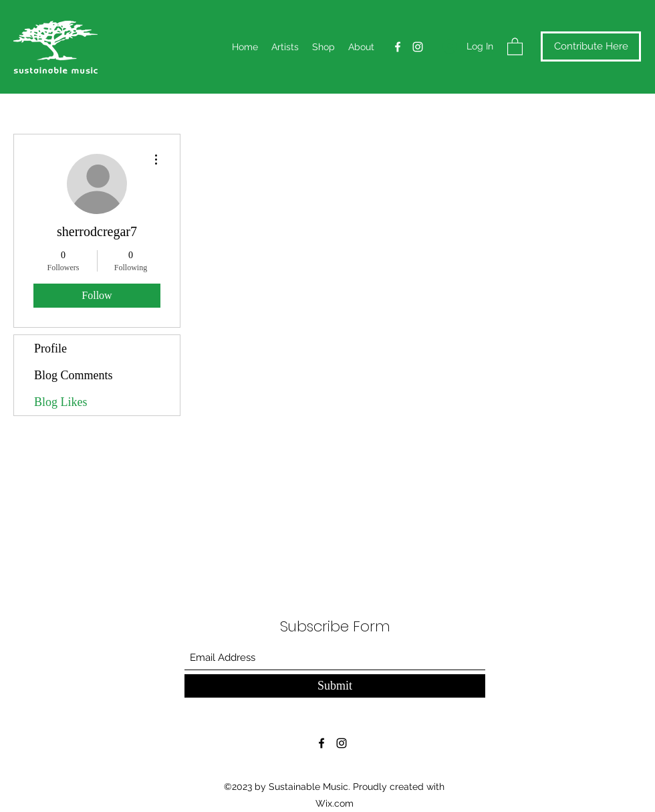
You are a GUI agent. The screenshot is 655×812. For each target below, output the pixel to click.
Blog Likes (61, 402)
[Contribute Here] (591, 46)
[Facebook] (398, 47)
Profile (50, 348)
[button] (515, 46)
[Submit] (335, 686)
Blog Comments (74, 375)
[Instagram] (418, 47)
